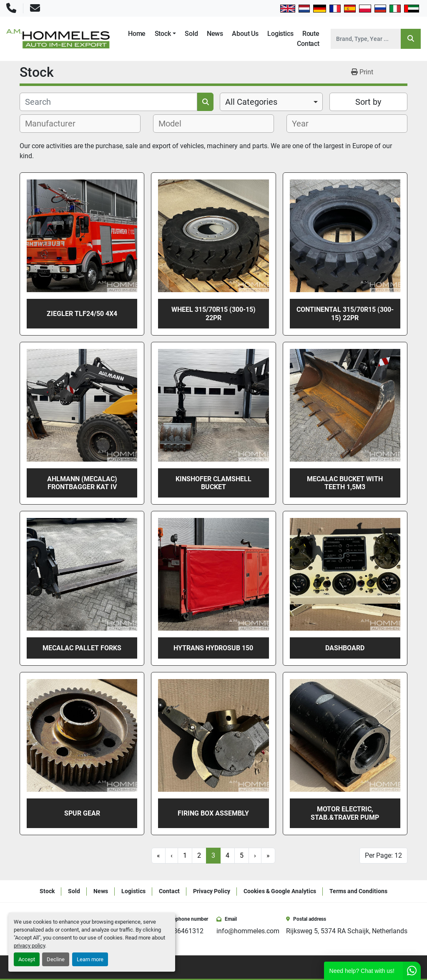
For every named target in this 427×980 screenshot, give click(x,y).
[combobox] (271, 102)
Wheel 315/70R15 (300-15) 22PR (213, 313)
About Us (245, 34)
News (215, 34)
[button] (165, 34)
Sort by (368, 102)
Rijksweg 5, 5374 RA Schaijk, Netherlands (347, 931)
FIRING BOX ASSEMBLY (213, 813)
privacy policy (29, 946)
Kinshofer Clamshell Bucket (213, 483)
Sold (191, 34)
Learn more (90, 959)
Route (311, 34)
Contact (308, 44)
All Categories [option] (251, 102)
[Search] (366, 39)
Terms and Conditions (358, 891)
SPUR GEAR (82, 813)
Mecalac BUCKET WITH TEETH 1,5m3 (345, 483)
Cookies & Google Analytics (280, 891)
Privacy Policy (212, 891)
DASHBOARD (345, 648)
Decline (56, 959)
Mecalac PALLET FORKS (82, 648)
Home (137, 34)
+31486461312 (181, 931)
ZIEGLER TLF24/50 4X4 (82, 314)
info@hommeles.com (248, 931)
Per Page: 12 (383, 855)
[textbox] (55, 124)
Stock (163, 34)
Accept (27, 959)
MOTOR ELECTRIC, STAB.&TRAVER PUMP (345, 813)
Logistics (280, 34)
